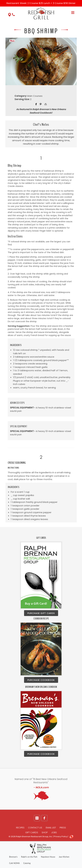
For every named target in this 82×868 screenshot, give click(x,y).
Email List (51, 828)
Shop (45, 832)
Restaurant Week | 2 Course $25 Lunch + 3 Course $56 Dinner (41, 3)
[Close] (78, 2)
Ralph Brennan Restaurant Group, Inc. (34, 836)
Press (63, 828)
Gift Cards (32, 832)
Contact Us (35, 828)
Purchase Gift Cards (41, 613)
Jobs (54, 832)
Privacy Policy (61, 836)
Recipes (20, 828)
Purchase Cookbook (41, 680)
